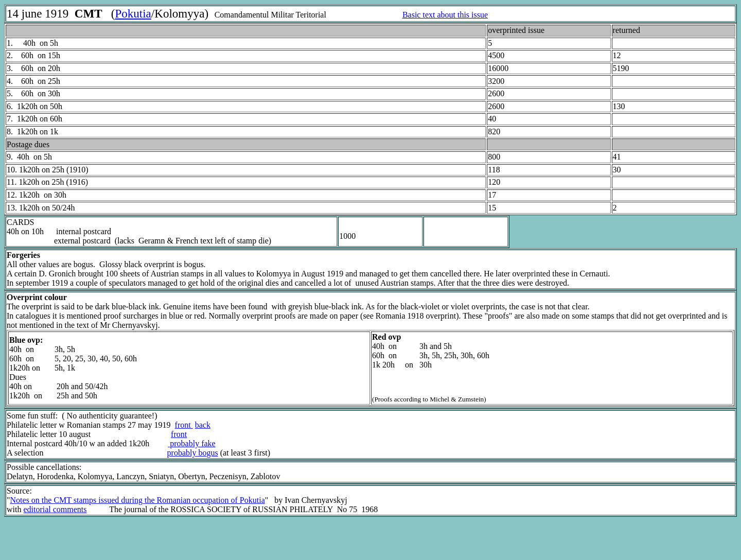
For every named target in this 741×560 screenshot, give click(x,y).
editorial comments (55, 509)
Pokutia (133, 13)
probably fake (191, 443)
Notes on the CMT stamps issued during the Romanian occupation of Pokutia (138, 500)
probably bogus (193, 453)
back (203, 425)
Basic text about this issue (445, 15)
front (184, 425)
